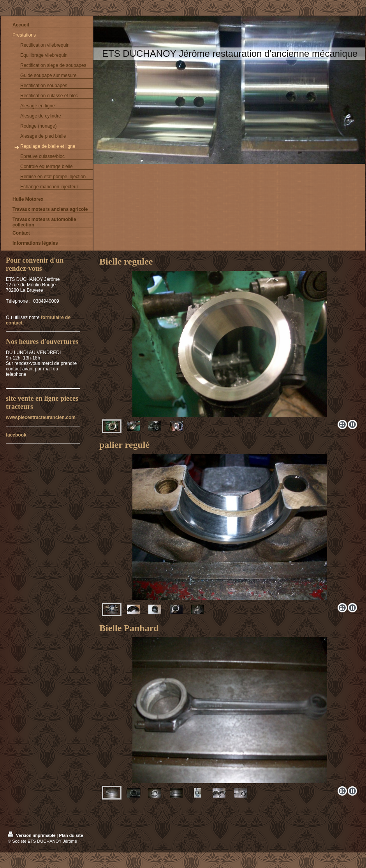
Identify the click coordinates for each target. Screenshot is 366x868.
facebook (16, 435)
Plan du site (71, 835)
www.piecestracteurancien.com (41, 417)
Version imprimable (32, 835)
